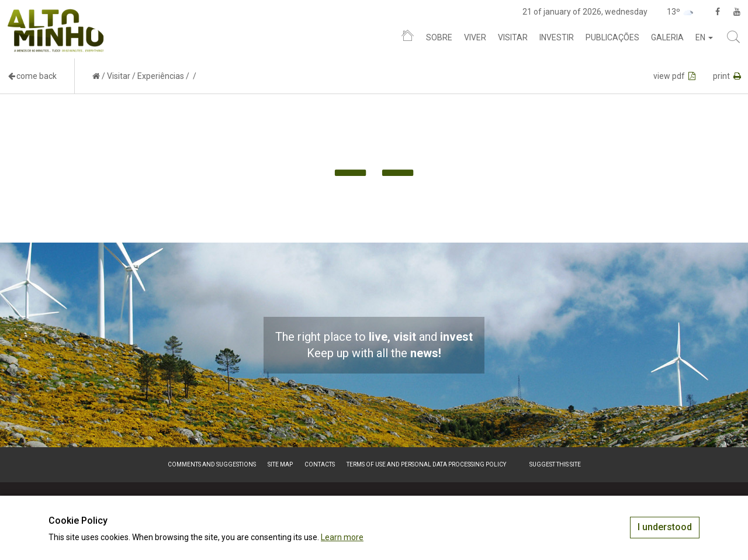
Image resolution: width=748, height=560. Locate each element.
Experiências (161, 76)
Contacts (320, 464)
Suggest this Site (555, 464)
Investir (557, 37)
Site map (280, 464)
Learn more (342, 537)
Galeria (667, 37)
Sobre (439, 37)
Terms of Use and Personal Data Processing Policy (426, 464)
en (704, 37)
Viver (475, 37)
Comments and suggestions (212, 464)
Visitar (513, 37)
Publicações (612, 37)
